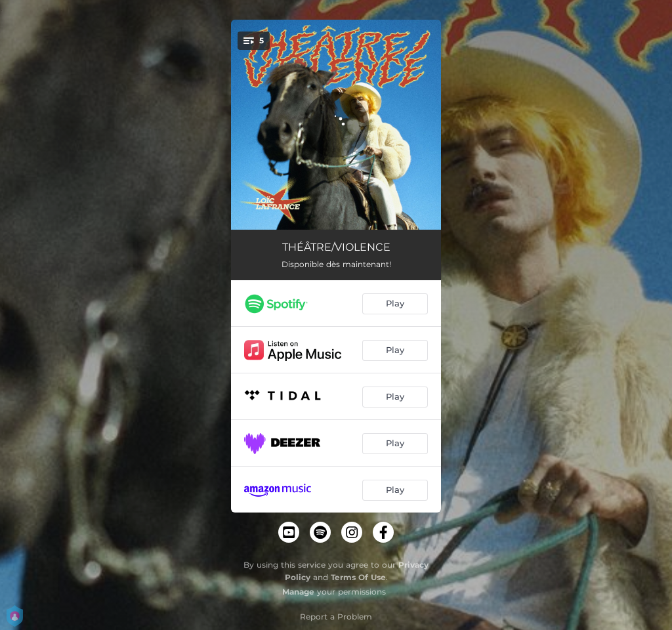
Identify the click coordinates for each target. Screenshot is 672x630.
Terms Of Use (358, 577)
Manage (298, 592)
